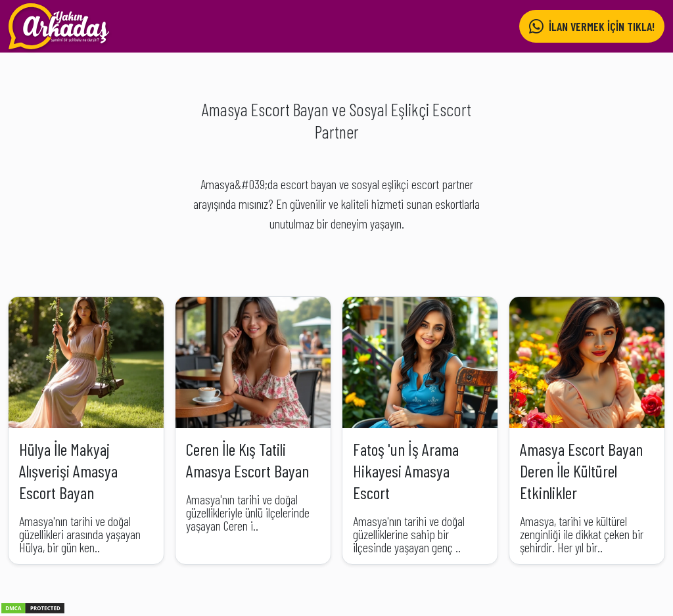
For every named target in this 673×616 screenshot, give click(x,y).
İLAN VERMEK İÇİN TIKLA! (592, 27)
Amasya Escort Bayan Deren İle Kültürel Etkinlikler (581, 471)
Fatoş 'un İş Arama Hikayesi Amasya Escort (406, 471)
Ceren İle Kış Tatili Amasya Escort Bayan (247, 460)
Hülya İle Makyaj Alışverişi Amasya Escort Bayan (68, 471)
